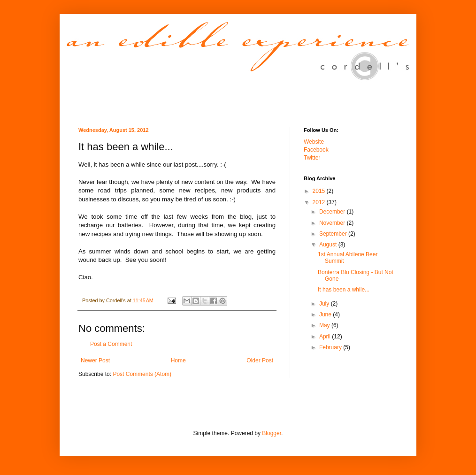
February (331, 347)
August (329, 245)
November (333, 223)
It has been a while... (344, 290)
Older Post (260, 360)
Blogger (272, 433)
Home (178, 360)
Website (314, 142)
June (326, 314)
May (325, 325)
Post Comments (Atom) (142, 374)
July (325, 304)
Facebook (316, 150)
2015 (320, 191)
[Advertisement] (188, 410)
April (326, 337)
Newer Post (95, 360)
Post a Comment (111, 344)
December (333, 212)
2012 (320, 202)
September (334, 234)
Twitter (312, 158)
